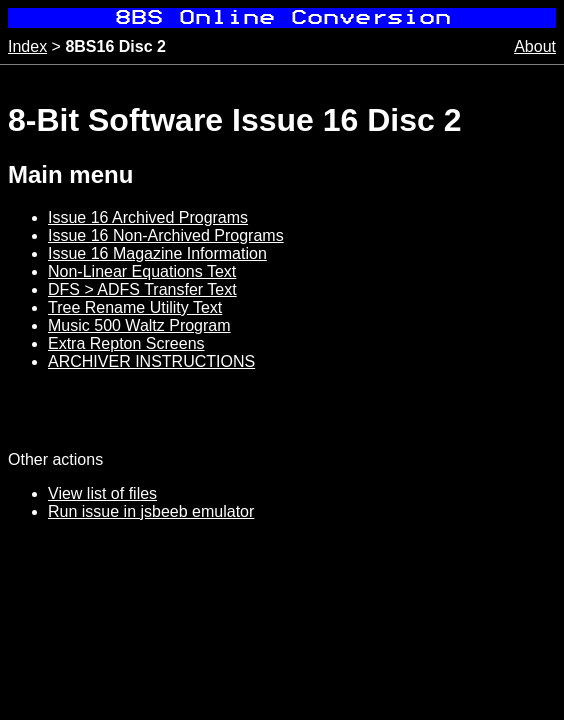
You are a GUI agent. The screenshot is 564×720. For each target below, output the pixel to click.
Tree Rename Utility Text (135, 307)
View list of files (102, 493)
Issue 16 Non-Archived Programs (166, 235)
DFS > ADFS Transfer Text (142, 289)
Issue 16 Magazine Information (157, 253)
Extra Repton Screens (126, 343)
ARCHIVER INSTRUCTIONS (151, 361)
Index (27, 46)
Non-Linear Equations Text (142, 271)
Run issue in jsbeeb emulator (151, 511)
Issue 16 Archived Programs (148, 217)
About (535, 46)
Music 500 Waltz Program (139, 325)
